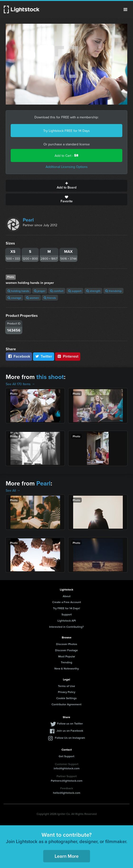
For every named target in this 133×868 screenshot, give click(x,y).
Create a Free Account (67, 602)
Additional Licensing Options (67, 167)
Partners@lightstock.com (67, 781)
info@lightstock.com (67, 768)
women (33, 298)
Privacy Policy (67, 692)
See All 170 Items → (20, 384)
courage (14, 298)
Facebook (19, 356)
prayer (40, 291)
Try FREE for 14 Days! (66, 608)
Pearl (28, 220)
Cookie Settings (66, 698)
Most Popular (67, 656)
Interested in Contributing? (66, 627)
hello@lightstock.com (67, 793)
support (75, 291)
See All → (13, 490)
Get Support (66, 756)
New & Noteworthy (67, 668)
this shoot (50, 377)
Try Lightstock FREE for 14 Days (66, 131)
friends (50, 298)
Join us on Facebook (70, 731)
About (67, 596)
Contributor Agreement (66, 704)
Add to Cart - (66, 155)
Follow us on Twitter (70, 723)
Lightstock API (67, 621)
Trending (66, 662)
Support (67, 614)
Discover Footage (66, 650)
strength (93, 291)
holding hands (18, 291)
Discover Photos (67, 644)
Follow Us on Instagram (70, 738)
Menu (125, 9)
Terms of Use (66, 686)
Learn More (67, 856)
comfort (57, 291)
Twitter (44, 356)
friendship (113, 291)
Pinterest (68, 356)
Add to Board (66, 186)
